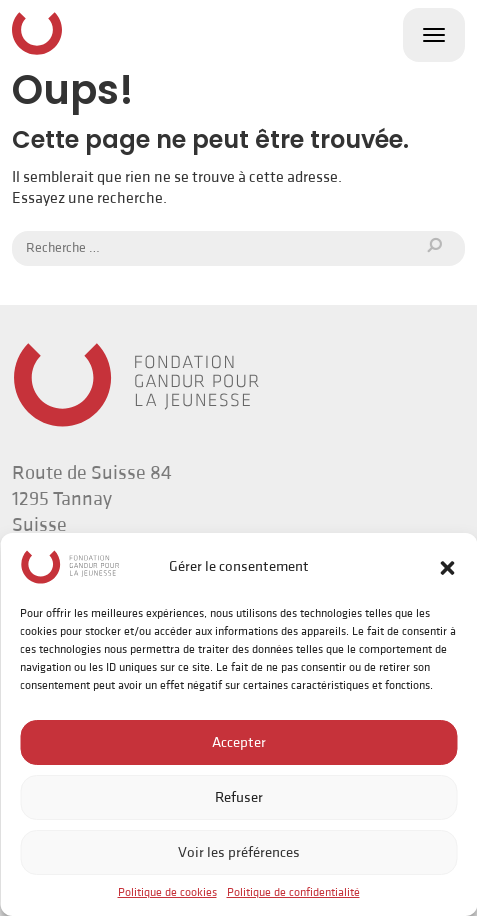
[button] (447, 567)
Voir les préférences (239, 852)
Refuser (239, 797)
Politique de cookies (167, 892)
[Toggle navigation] (434, 35)
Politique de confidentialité (293, 892)
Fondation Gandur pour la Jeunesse (37, 33)
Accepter (239, 742)
